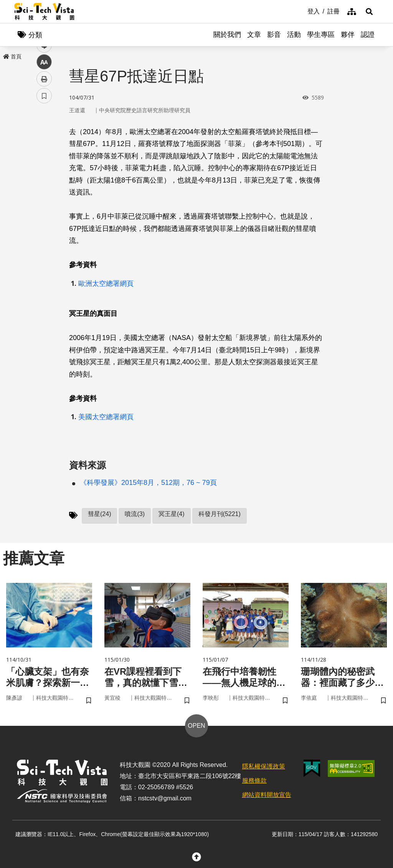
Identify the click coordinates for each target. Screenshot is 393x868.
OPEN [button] (196, 726)
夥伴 (348, 35)
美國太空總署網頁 (106, 417)
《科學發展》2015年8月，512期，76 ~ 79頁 (148, 483)
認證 (368, 35)
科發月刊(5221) (220, 514)
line (42, 181)
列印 (44, 214)
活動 (294, 35)
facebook (44, 147)
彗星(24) (99, 514)
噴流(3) (135, 514)
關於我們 (227, 35)
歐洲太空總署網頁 (106, 284)
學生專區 (321, 35)
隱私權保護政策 (264, 767)
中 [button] (44, 198)
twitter (44, 164)
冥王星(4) (172, 514)
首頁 (12, 56)
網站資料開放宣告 (267, 795)
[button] (369, 12)
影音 (274, 35)
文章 (254, 35)
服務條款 (254, 781)
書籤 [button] (44, 231)
